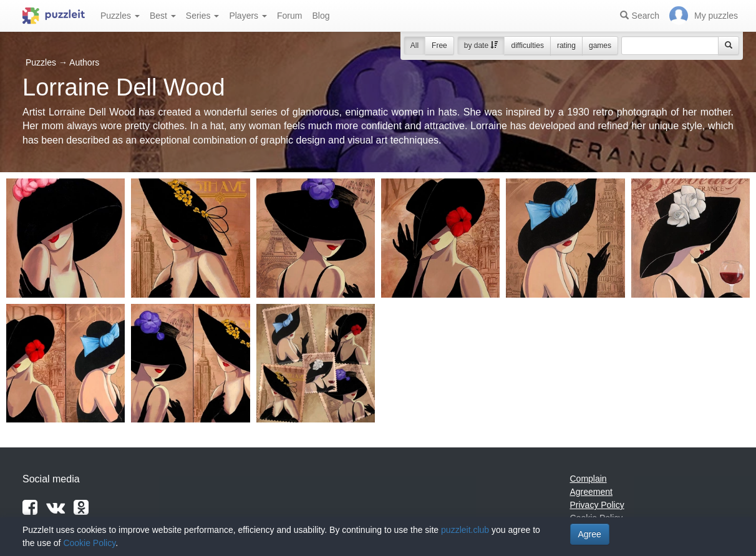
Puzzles (120, 16)
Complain (589, 479)
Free (439, 46)
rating (566, 46)
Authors (84, 62)
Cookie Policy (89, 543)
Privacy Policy (597, 505)
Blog (321, 16)
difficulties (527, 46)
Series (203, 16)
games (600, 46)
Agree (590, 534)
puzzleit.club (465, 530)
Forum (289, 16)
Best (163, 16)
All (414, 46)
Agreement (591, 492)
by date (481, 46)
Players (248, 16)
